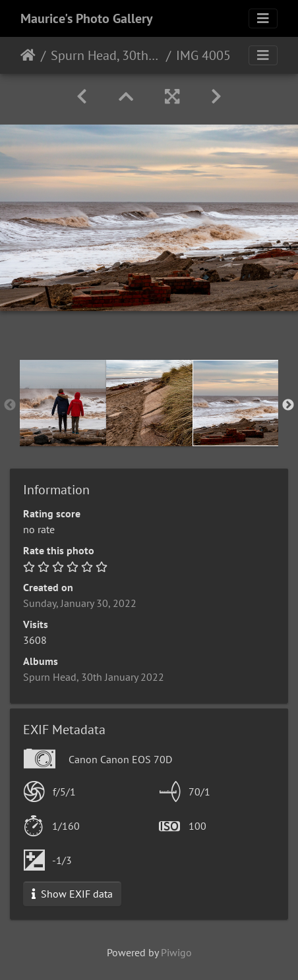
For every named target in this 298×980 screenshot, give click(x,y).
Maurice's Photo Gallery (87, 18)
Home (28, 55)
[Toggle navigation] (263, 18)
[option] (63, 403)
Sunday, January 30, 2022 (80, 603)
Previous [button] (10, 405)
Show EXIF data (72, 894)
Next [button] (288, 405)
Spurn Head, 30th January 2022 (106, 55)
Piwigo (176, 952)
